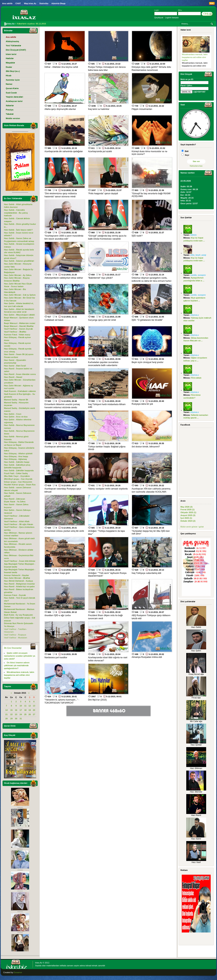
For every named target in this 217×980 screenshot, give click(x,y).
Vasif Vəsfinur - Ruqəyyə (15, 635)
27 (34, 714)
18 (25, 710)
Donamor (18, 972)
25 (25, 714)
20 (34, 710)
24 (21, 714)
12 (30, 706)
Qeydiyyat (159, 18)
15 (11, 710)
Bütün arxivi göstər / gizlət (192, 527)
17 (21, 710)
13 (34, 706)
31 (21, 719)
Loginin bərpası (172, 18)
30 (16, 719)
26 (30, 714)
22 (11, 714)
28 (6, 719)
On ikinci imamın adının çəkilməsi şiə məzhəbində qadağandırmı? (17, 665)
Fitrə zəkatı (196, 378)
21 (6, 714)
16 (16, 710)
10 (21, 706)
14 (6, 710)
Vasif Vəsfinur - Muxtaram (16, 638)
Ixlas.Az (39, 963)
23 (16, 714)
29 (11, 719)
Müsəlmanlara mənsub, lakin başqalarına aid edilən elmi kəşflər (195, 57)
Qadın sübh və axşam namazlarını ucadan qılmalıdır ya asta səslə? (20, 656)
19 (30, 710)
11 (25, 706)
